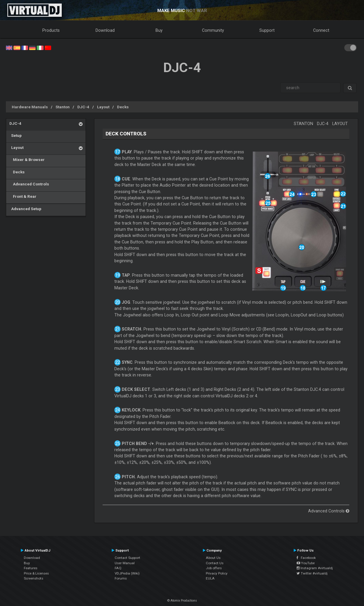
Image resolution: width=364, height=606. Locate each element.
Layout (103, 107)
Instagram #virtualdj (315, 568)
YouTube (306, 563)
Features (31, 568)
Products (51, 30)
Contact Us (215, 563)
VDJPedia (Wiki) (127, 573)
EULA (210, 578)
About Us (213, 558)
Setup (16, 135)
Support (267, 30)
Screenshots (34, 578)
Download (105, 30)
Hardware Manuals (30, 107)
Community (213, 30)
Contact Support (127, 558)
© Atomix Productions (182, 601)
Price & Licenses (36, 573)
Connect (321, 30)
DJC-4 (83, 107)
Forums (121, 578)
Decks (123, 107)
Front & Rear (23, 196)
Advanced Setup (25, 209)
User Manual (125, 563)
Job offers (214, 568)
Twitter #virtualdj (312, 573)
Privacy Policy (217, 573)
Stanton (63, 107)
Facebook (306, 558)
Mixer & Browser (27, 160)
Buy (159, 30)
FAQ (118, 568)
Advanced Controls (29, 184)
